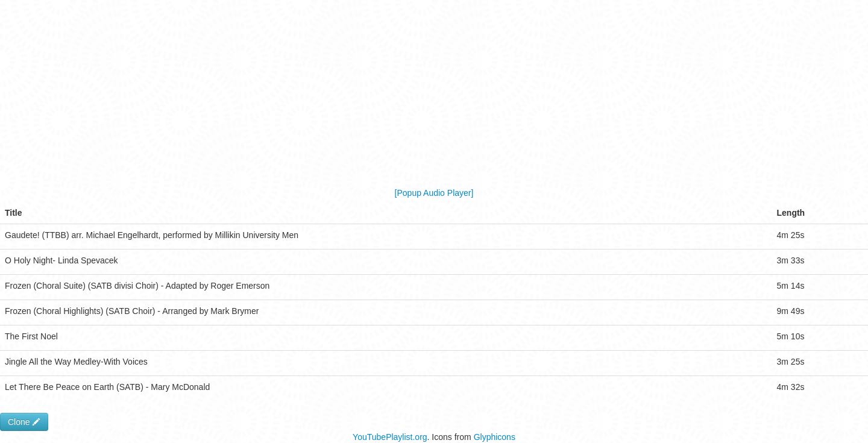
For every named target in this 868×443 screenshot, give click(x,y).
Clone (24, 422)
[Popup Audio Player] (434, 193)
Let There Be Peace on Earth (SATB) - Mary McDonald (107, 387)
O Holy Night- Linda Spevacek (61, 260)
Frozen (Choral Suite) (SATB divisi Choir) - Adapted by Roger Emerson (137, 286)
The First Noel (31, 336)
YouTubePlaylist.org (390, 437)
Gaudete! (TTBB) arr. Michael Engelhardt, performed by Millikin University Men (152, 235)
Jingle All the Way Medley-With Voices (76, 362)
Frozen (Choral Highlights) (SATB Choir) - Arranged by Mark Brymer (132, 311)
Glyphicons (495, 437)
